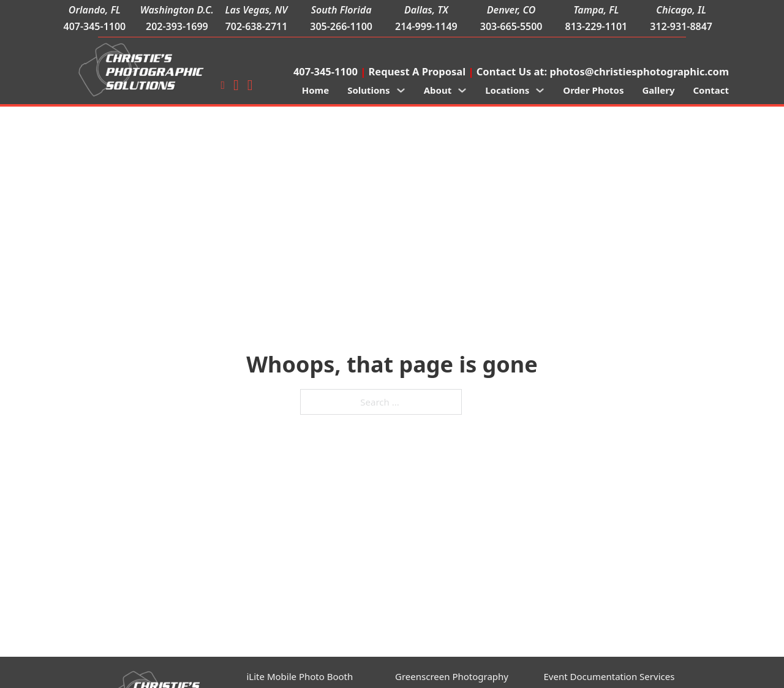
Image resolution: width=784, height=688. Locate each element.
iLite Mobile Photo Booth (300, 676)
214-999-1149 (426, 26)
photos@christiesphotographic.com (639, 71)
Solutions (369, 90)
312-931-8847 (681, 26)
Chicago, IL (681, 10)
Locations (507, 90)
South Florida (341, 10)
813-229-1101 (597, 26)
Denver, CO (511, 10)
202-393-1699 (177, 26)
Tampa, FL (596, 10)
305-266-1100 (341, 26)
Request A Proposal (417, 71)
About (438, 90)
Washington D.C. (177, 10)
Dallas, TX (426, 10)
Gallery (658, 90)
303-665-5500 (511, 26)
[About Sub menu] (462, 90)
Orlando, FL (95, 10)
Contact (711, 90)
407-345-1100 (94, 26)
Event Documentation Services (609, 676)
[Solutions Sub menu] (401, 90)
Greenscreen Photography (452, 676)
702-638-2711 (257, 26)
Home (315, 90)
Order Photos (593, 90)
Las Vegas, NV (257, 10)
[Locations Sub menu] (540, 90)
